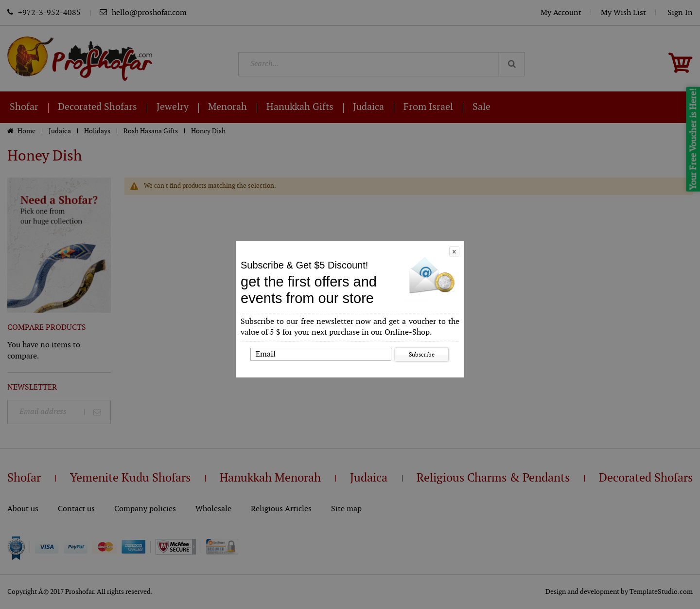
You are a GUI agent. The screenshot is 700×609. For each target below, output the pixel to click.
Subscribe (422, 355)
